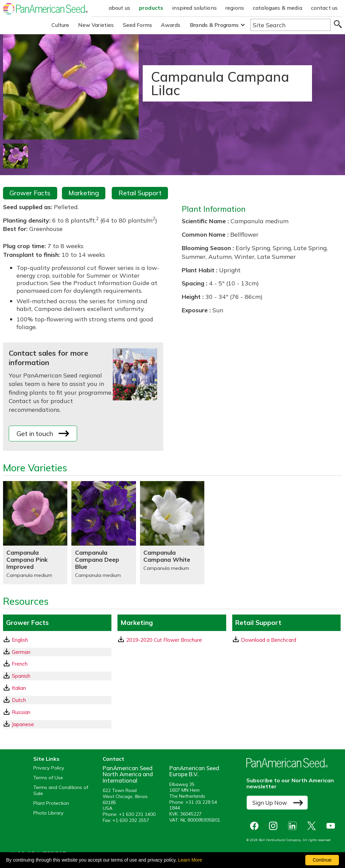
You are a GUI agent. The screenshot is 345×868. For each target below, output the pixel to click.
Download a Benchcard (265, 640)
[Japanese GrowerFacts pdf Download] (57, 724)
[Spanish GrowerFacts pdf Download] (57, 676)
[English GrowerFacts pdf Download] (57, 640)
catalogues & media (278, 8)
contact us (324, 8)
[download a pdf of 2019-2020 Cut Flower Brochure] (172, 640)
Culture (60, 25)
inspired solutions (194, 8)
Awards (171, 25)
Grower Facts (30, 193)
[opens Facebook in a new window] (256, 826)
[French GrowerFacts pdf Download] (57, 664)
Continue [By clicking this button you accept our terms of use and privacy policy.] (322, 860)
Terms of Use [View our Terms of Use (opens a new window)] (48, 778)
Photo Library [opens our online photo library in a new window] (48, 813)
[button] (218, 25)
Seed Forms (138, 25)
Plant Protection (51, 803)
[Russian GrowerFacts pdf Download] (57, 712)
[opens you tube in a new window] (332, 826)
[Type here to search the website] (290, 25)
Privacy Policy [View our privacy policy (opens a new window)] (49, 768)
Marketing (84, 193)
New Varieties (96, 25)
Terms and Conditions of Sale (61, 790)
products (151, 8)
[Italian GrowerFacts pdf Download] (57, 688)
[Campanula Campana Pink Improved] (35, 533)
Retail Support (140, 193)
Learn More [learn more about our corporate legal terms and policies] (190, 860)
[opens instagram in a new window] (275, 826)
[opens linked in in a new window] (294, 826)
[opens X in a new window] (313, 826)
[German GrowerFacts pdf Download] (57, 652)
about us (119, 8)
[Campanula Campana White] (172, 533)
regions (235, 8)
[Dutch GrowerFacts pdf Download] (57, 700)
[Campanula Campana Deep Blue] (103, 533)
